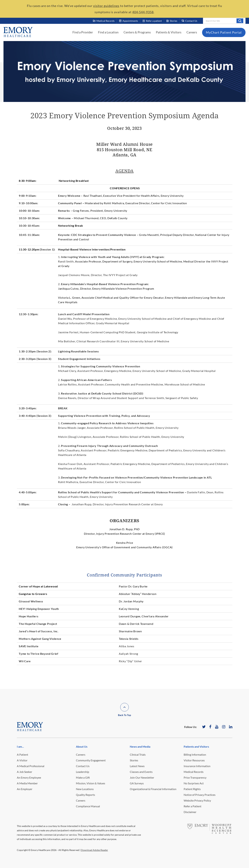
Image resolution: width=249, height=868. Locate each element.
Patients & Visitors (169, 32)
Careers (192, 32)
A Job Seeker (25, 772)
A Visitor (22, 760)
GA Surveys (137, 783)
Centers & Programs (137, 32)
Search (240, 21)
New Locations (85, 789)
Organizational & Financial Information (153, 789)
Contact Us (83, 766)
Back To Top (124, 715)
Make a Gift (83, 777)
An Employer (25, 789)
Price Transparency (195, 777)
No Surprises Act (194, 783)
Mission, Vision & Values (91, 783)
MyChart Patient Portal (224, 32)
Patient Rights (192, 789)
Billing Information (195, 754)
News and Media (140, 746)
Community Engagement (91, 760)
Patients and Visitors (196, 746)
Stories (134, 760)
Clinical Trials (138, 754)
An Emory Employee (29, 777)
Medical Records (194, 772)
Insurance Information (197, 766)
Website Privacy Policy (197, 800)
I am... (20, 746)
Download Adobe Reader (95, 850)
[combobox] (224, 21)
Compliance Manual (88, 806)
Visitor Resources (194, 760)
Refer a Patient (193, 806)
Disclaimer (190, 812)
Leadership (83, 772)
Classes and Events (141, 772)
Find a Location (108, 32)
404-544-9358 (143, 12)
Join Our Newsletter (142, 777)
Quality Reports (85, 795)
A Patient (23, 754)
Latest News (137, 766)
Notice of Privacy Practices (200, 795)
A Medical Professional (31, 766)
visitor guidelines (106, 6)
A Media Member (27, 783)
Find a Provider (83, 32)
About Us (82, 746)
